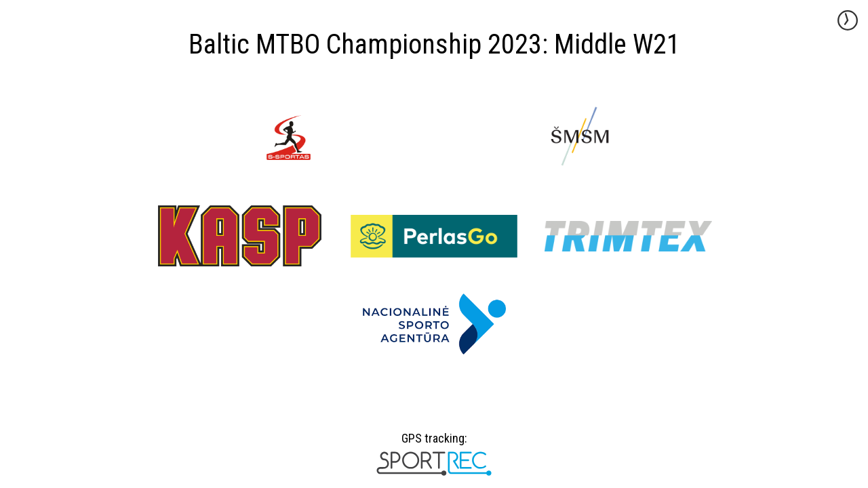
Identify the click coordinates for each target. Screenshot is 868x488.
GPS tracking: (434, 443)
